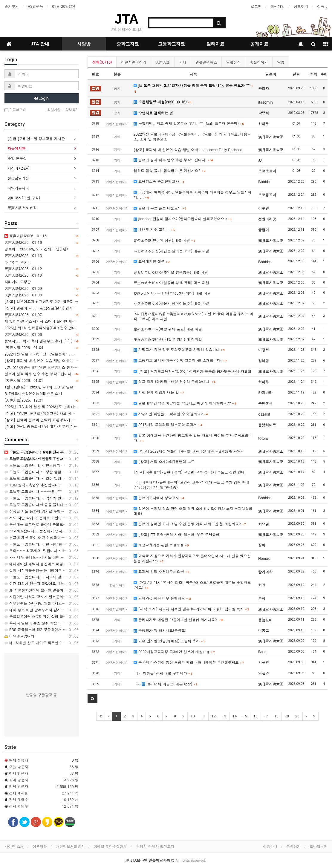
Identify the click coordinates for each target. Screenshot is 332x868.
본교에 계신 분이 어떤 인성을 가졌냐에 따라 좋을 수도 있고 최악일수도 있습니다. (73, 537)
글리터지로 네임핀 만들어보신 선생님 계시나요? (178, 620)
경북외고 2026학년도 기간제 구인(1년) (36, 249)
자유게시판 (16, 148)
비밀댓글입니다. (20, 636)
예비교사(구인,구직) (24, 198)
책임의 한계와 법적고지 (155, 846)
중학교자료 (128, 44)
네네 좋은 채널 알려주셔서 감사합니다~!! (41, 610)
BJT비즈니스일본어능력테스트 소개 (33, 393)
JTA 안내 (40, 44)
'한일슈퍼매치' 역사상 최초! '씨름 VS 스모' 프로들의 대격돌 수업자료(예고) (192, 585)
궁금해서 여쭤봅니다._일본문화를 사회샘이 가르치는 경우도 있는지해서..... (193, 195)
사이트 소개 (14, 846)
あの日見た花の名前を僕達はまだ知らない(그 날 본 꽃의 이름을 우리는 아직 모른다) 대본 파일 (193, 316)
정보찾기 (301, 6)
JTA (127, 19)
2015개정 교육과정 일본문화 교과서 (168, 424)
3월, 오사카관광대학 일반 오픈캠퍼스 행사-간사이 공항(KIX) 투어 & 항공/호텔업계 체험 (76, 367)
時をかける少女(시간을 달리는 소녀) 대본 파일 (171, 251)
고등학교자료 (172, 44)
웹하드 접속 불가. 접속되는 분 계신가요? (169, 170)
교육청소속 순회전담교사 (159, 181)
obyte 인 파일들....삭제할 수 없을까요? (171, 414)
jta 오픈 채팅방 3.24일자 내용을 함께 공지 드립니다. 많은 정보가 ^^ (193, 88)
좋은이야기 (259, 62)
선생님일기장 (18, 178)
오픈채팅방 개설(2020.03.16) (163, 102)
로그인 (256, 6)
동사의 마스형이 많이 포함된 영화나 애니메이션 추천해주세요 (189, 662)
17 (266, 716)
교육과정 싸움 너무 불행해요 (162, 598)
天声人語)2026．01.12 (23, 268)
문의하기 (293, 846)
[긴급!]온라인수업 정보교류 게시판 (36, 138)
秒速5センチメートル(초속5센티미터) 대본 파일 (172, 293)
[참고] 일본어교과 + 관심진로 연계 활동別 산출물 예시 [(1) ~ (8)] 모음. (64, 301)
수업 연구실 (17, 158)
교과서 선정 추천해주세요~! (161, 571)
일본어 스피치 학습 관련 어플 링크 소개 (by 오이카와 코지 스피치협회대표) (193, 511)
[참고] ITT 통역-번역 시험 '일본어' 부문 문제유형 (176, 534)
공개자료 (259, 44)
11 (203, 716)
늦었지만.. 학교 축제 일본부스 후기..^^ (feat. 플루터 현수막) (189, 123)
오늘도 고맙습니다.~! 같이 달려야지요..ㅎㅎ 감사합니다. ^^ (56, 478)
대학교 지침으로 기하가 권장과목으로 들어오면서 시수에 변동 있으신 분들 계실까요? (192, 558)
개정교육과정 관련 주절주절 (161, 545)
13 (224, 716)
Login (41, 98)
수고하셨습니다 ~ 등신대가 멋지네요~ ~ (40, 531)
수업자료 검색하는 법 (153, 113)
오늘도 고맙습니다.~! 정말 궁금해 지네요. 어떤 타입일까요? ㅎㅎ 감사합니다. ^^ (73, 472)
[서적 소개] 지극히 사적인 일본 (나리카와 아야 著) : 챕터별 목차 (191, 609)
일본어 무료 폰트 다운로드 (160, 208)
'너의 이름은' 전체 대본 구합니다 (163, 673)
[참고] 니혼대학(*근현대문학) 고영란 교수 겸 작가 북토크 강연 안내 (189, 472)
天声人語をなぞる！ (24, 208)
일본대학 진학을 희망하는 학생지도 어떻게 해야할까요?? (185, 403)
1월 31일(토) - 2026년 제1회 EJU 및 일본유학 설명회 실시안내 (56, 387)
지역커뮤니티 (18, 188)
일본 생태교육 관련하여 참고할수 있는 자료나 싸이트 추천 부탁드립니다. (193, 438)
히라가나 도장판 (18, 282)
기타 (183, 62)
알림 (281, 62)
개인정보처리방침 (70, 846)
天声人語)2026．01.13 (23, 255)
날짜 (296, 74)
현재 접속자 (19, 760)
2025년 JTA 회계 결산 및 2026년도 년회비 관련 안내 (48, 407)
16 (255, 716)
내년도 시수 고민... (154, 229)
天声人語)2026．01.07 (23, 314)
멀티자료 (215, 44)
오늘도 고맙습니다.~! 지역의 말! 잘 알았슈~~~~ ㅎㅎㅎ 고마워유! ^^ (65, 577)
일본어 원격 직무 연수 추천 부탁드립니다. (173, 160)
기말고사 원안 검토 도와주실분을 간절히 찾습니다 (179, 349)
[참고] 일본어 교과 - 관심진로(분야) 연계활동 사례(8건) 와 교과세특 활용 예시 (69, 308)
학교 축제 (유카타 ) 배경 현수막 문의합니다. (175, 381)
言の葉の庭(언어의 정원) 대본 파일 (164, 240)
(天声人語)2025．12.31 (24, 400)
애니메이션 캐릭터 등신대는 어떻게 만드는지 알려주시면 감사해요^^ (63, 564)
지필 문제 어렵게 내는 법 (159, 392)
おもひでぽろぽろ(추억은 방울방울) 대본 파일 (171, 272)
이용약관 (40, 846)
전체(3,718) (102, 62)
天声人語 (163, 62)
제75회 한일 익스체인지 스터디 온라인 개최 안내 (44, 321)
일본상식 (233, 62)
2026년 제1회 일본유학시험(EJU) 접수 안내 (40, 328)
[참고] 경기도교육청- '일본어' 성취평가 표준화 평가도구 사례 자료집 (192, 371)
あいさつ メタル (18, 262)
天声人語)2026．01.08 (23, 295)
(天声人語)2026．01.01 (24, 380)
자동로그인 (15, 110)
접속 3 (322, 6)
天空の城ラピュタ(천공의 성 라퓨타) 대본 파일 (171, 283)
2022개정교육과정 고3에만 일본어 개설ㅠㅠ (174, 652)
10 (193, 716)
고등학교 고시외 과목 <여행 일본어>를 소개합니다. (180, 360)
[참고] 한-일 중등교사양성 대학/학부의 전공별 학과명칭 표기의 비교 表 (63, 426)
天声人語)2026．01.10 (23, 275)
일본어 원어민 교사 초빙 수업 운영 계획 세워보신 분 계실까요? (190, 524)
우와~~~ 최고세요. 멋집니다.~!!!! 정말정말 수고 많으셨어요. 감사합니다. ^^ (71, 551)
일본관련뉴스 (206, 62)
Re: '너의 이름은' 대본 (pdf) (167, 684)
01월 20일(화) (64, 6)
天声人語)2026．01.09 (23, 288)
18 (276, 716)
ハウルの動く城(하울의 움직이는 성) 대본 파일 (171, 303)
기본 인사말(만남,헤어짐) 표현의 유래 (169, 641)
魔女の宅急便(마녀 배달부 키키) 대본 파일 (168, 339)
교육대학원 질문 (152, 261)
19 (287, 716)
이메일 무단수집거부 (110, 846)
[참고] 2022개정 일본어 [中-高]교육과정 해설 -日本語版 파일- (188, 451)
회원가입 (278, 6)
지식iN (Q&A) (19, 168)
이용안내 (270, 846)
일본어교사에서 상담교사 (159, 498)
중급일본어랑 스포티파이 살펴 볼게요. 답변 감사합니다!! (53, 616)
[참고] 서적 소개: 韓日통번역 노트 (164, 461)
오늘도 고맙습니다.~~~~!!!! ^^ (33, 491)
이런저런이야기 (134, 62)
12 (214, 716)
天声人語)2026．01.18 (26, 236)
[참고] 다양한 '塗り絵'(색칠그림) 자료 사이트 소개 (46, 413)
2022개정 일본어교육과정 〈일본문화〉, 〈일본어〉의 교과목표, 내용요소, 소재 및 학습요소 (192, 137)
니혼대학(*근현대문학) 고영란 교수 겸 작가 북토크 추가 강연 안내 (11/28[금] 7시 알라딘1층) (191, 485)
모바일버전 (319, 846)
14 (235, 716)
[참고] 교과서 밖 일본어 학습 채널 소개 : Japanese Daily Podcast (188, 150)
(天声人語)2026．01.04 (24, 347)
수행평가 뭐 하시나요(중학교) (160, 630)
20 (297, 716)
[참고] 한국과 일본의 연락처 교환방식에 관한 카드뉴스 (49, 420)
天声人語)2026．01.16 (23, 242)
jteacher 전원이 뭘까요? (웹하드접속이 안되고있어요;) (183, 219)
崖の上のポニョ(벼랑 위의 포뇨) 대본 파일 (168, 329)
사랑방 (84, 44)
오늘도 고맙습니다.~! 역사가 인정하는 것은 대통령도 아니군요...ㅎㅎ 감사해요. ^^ (75, 498)
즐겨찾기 (12, 6)
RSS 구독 (35, 6)
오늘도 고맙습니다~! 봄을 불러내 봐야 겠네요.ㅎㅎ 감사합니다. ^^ (62, 505)
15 (245, 716)
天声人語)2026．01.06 (23, 334)
